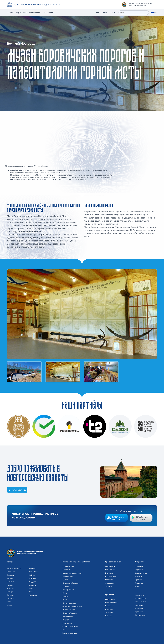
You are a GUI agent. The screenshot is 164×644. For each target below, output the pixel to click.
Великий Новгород (14, 568)
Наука (65, 600)
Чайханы (109, 616)
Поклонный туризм (70, 613)
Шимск (10, 605)
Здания (65, 580)
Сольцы (10, 592)
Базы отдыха (110, 570)
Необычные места (69, 603)
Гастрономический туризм (72, 573)
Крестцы (10, 588)
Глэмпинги (109, 573)
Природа (66, 620)
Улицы (65, 630)
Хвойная (32, 575)
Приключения (68, 616)
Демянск (10, 595)
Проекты (138, 580)
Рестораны (109, 606)
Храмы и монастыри (70, 633)
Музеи (65, 593)
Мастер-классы (68, 590)
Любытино (11, 582)
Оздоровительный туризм (72, 606)
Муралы (65, 596)
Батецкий (32, 578)
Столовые (109, 609)
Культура (66, 586)
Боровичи (11, 575)
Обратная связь (141, 573)
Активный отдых (68, 566)
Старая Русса (12, 572)
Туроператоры (141, 598)
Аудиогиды (139, 605)
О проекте (139, 566)
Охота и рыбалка (69, 610)
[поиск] (134, 13)
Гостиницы (109, 580)
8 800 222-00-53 (109, 13)
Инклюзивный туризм (70, 583)
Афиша (138, 586)
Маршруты (139, 583)
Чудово (10, 585)
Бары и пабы (110, 599)
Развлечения (67, 623)
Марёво (31, 592)
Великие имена (141, 615)
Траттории (109, 613)
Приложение (35, 13)
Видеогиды (139, 608)
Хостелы (108, 586)
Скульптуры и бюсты (70, 626)
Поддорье (32, 582)
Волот (31, 588)
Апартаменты (110, 566)
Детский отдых (68, 576)
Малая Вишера (34, 572)
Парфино (32, 568)
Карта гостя (21, 13)
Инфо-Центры (140, 602)
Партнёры (139, 570)
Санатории (109, 583)
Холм (9, 602)
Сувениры (139, 612)
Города (10, 13)
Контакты (139, 576)
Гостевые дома (111, 576)
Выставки (66, 570)
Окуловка (32, 585)
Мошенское (33, 595)
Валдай (10, 578)
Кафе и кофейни (111, 603)
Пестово (10, 598)
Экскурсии (48, 13)
